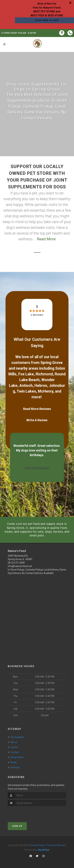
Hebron (41, 386)
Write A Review (37, 420)
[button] (32, 491)
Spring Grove (51, 363)
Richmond (44, 374)
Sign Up (17, 826)
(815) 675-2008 (16, 563)
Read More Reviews (37, 409)
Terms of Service (56, 845)
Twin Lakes (26, 391)
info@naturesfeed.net (20, 566)
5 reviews (37, 315)
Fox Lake (26, 374)
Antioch (26, 386)
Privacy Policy (37, 845)
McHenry (46, 391)
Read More (46, 239)
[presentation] (26, 812)
